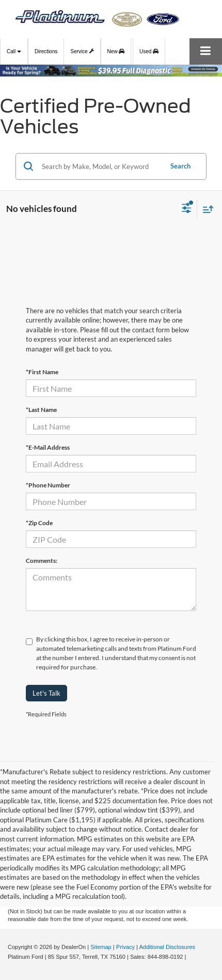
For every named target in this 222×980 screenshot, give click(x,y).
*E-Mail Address (48, 447)
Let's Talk (46, 693)
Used (149, 51)
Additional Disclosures (167, 947)
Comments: (42, 561)
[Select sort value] (205, 209)
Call (14, 51)
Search (180, 166)
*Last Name (41, 410)
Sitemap (101, 947)
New (116, 51)
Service (82, 50)
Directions (46, 51)
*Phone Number (48, 485)
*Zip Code (39, 523)
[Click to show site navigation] (206, 51)
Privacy (125, 947)
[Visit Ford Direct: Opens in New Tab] (191, 957)
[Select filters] (187, 209)
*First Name (42, 372)
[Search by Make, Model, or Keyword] (100, 166)
